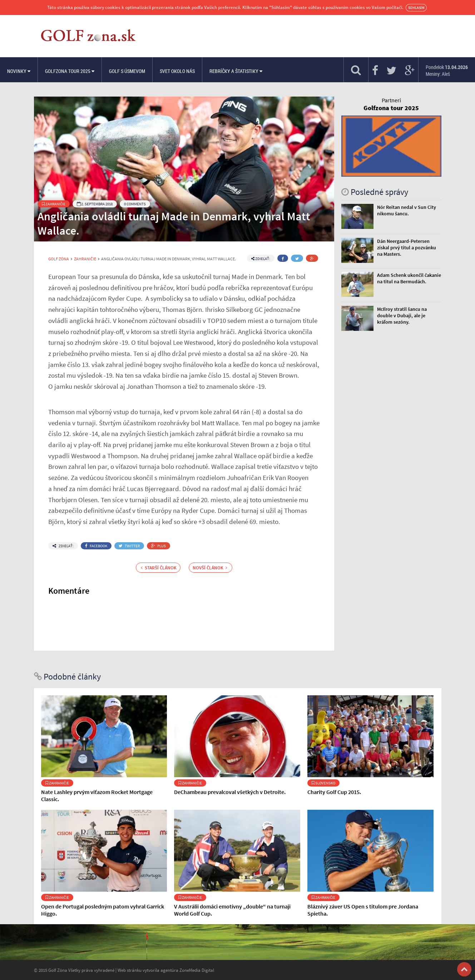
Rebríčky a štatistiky (236, 71)
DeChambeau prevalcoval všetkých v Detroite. (230, 792)
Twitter (129, 546)
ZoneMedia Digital (197, 970)
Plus (159, 546)
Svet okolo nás (177, 71)
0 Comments (135, 204)
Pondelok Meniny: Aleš (447, 70)
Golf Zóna (59, 259)
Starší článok (159, 568)
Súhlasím (416, 8)
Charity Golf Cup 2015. (334, 792)
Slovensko (323, 783)
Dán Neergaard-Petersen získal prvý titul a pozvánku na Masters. (407, 248)
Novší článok (210, 568)
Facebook (96, 546)
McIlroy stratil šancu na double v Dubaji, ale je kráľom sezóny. (402, 315)
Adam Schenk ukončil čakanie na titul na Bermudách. (409, 278)
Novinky (19, 71)
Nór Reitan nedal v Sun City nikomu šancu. (407, 210)
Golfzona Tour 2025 (70, 71)
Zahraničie (54, 204)
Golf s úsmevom (127, 71)
